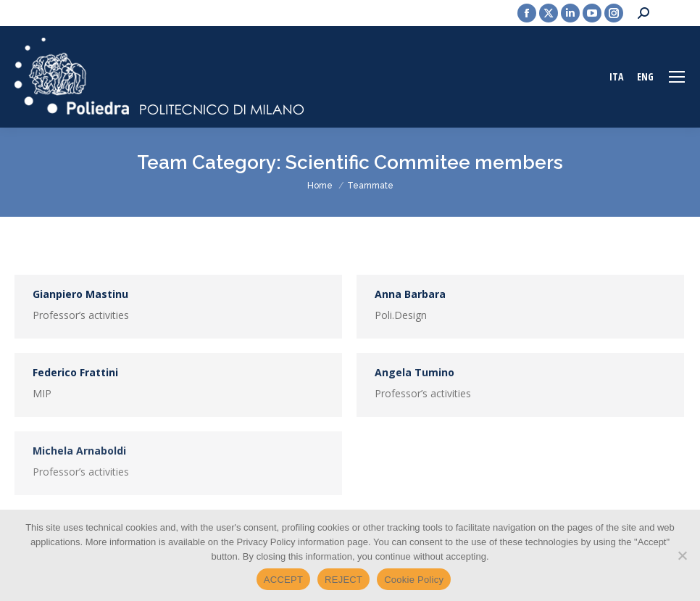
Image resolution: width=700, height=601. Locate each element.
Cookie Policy (414, 580)
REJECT (343, 580)
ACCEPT (283, 580)
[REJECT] (682, 555)
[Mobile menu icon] (677, 77)
